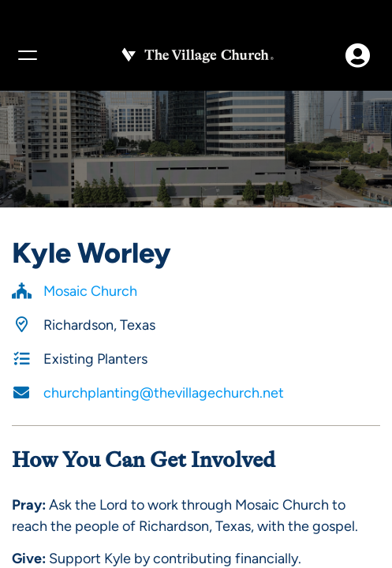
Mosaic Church (90, 291)
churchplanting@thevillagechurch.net (164, 393)
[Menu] (27, 55)
